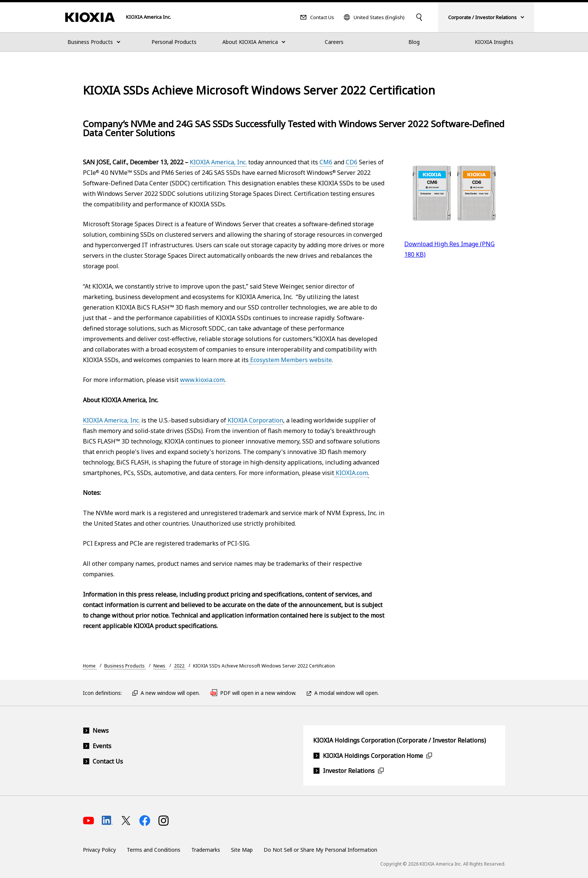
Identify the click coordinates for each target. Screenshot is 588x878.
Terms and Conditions (154, 850)
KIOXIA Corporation (255, 420)
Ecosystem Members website (291, 360)
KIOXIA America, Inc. (218, 162)
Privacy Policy (99, 850)
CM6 (326, 162)
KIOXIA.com (352, 473)
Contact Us (322, 17)
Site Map (242, 850)
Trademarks (206, 850)
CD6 (352, 162)
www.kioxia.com (202, 380)
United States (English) (379, 17)
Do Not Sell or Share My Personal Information (320, 850)
